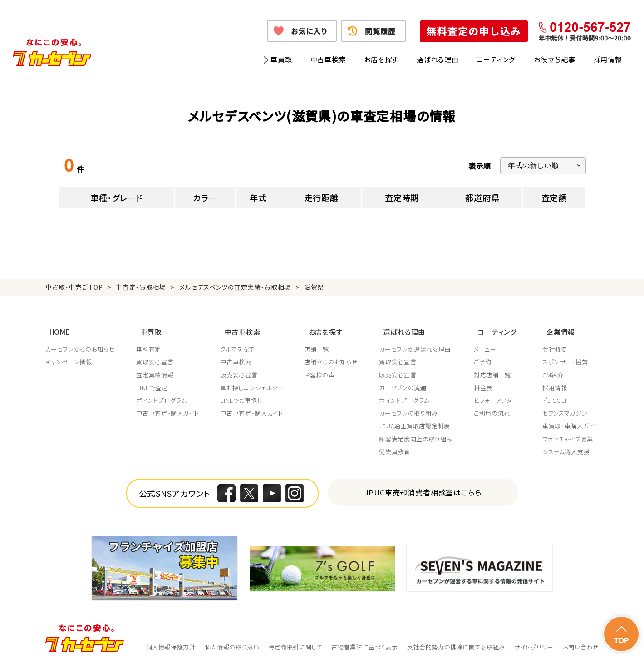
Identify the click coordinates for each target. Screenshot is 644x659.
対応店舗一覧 (495, 368)
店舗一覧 (318, 343)
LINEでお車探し (243, 394)
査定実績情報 (155, 368)
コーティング (497, 59)
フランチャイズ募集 (568, 432)
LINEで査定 (152, 381)
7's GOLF (555, 394)
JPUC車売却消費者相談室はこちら (423, 486)
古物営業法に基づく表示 (364, 641)
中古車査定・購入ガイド (168, 407)
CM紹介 (553, 368)
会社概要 (555, 343)
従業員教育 (397, 445)
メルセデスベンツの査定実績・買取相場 (235, 287)
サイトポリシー (534, 641)
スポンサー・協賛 (565, 356)
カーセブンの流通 (405, 381)
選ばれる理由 (438, 59)
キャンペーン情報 (69, 356)
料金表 (486, 381)
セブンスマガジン (565, 407)
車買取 (281, 59)
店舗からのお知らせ (333, 356)
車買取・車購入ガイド (571, 420)
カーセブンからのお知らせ (80, 343)
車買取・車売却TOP (74, 287)
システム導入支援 (566, 445)
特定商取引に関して (295, 641)
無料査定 (149, 343)
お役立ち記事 (555, 59)
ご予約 (485, 356)
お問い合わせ (581, 641)
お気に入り (309, 31)
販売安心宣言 (240, 368)
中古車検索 (328, 59)
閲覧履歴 (380, 31)
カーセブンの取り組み (411, 407)
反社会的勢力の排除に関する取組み (456, 641)
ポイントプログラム (162, 394)
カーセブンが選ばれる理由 (417, 343)
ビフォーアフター (499, 394)
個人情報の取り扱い (232, 641)
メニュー (488, 343)
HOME (56, 328)
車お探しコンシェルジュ (253, 381)
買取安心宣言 (155, 356)
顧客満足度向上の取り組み (418, 432)
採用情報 (608, 59)
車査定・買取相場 (141, 287)
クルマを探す (239, 343)
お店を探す (381, 59)
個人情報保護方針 (171, 641)
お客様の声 (321, 368)
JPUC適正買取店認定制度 (417, 420)
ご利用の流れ (495, 407)
